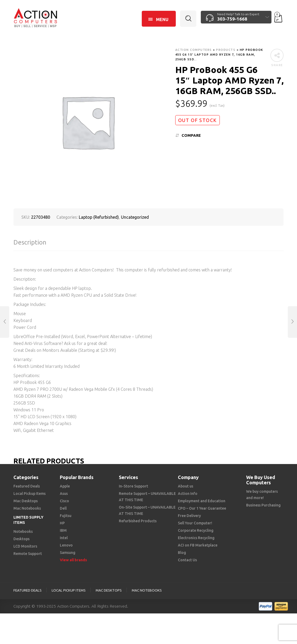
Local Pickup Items (30, 494)
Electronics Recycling (196, 538)
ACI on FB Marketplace (198, 545)
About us (186, 486)
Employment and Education (202, 501)
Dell (63, 508)
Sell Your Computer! (195, 523)
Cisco (64, 501)
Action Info (188, 494)
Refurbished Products (138, 521)
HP (62, 523)
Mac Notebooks (27, 508)
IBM (63, 530)
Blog (182, 553)
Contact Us (187, 560)
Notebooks (23, 531)
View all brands (73, 560)
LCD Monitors (25, 546)
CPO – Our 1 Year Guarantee (202, 508)
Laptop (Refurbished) (99, 217)
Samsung (68, 553)
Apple (65, 486)
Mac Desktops (26, 501)
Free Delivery (189, 516)
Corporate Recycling (196, 530)
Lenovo (66, 545)
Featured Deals (27, 486)
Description (30, 242)
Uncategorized (135, 217)
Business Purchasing (263, 505)
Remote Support (28, 554)
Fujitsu (66, 516)
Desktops (21, 539)
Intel (64, 538)
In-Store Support (133, 486)
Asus (64, 494)
